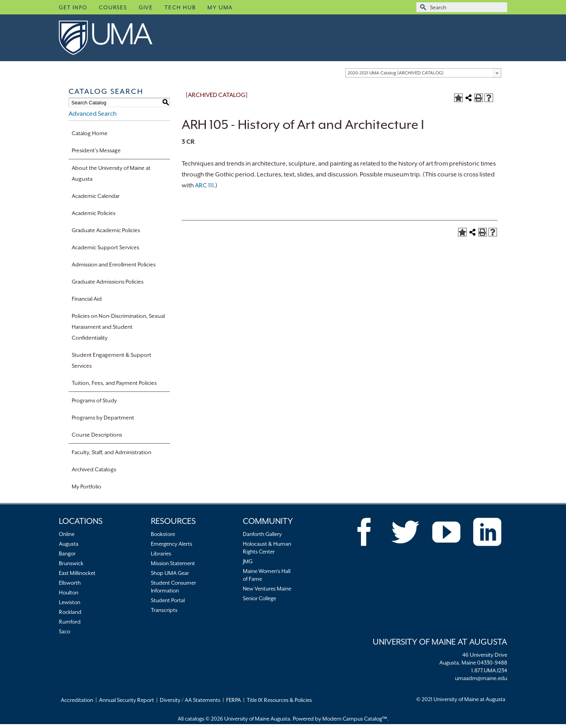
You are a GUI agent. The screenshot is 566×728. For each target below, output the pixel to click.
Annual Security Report (126, 700)
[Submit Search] (422, 7)
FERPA (233, 700)
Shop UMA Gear (170, 573)
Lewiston (70, 602)
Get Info (73, 7)
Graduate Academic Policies (106, 230)
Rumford (70, 622)
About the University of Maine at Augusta (111, 173)
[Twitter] (405, 532)
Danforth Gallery (262, 534)
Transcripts (164, 610)
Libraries (161, 553)
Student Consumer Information (173, 587)
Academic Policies (94, 213)
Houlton (69, 592)
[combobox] (423, 73)
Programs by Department (103, 418)
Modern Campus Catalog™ (355, 719)
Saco (65, 631)
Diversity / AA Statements (190, 700)
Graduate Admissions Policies (108, 282)
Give (146, 7)
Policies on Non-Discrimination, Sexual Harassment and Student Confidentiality (118, 327)
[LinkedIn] (487, 532)
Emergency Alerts (172, 544)
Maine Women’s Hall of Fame (267, 575)
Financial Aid (87, 299)
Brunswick (71, 563)
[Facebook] (364, 532)
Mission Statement (173, 563)
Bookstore (163, 534)
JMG (248, 561)
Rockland (70, 612)
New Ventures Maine (267, 589)
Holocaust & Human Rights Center (267, 548)
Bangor (67, 553)
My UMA (220, 7)
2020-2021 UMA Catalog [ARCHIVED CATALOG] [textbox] (396, 73)
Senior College (259, 598)
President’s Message (96, 150)
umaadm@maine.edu (481, 678)
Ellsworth (70, 583)
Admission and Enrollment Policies (114, 264)
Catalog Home (90, 133)
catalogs (195, 719)
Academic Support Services (105, 247)
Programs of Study (94, 400)
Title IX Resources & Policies (279, 700)
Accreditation (77, 700)
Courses (113, 7)
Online (67, 534)
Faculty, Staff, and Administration (111, 452)
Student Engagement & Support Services (111, 360)
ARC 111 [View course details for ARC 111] (204, 185)
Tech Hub (180, 7)
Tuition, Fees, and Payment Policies (114, 383)
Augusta (69, 544)
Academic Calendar (96, 196)
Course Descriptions (97, 435)
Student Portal (168, 600)
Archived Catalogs (94, 469)
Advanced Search (93, 114)
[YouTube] (446, 532)
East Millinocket (77, 573)
